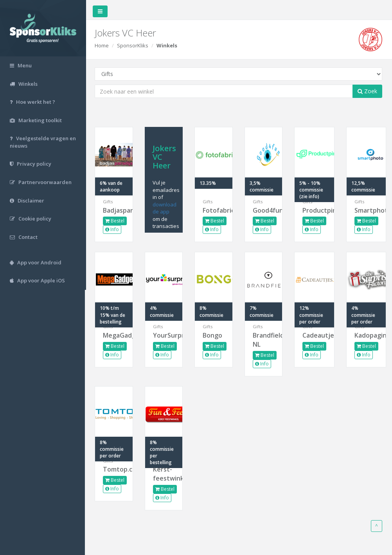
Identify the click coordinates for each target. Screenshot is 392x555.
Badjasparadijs (115, 210)
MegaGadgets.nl (115, 335)
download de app (165, 208)
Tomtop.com (115, 469)
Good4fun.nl (264, 210)
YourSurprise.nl (165, 335)
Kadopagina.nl (366, 335)
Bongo (213, 335)
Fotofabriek (214, 210)
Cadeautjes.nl (315, 335)
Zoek (367, 91)
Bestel (116, 221)
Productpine (315, 210)
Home (103, 45)
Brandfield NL (264, 340)
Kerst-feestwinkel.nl (165, 474)
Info (113, 229)
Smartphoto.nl (366, 210)
